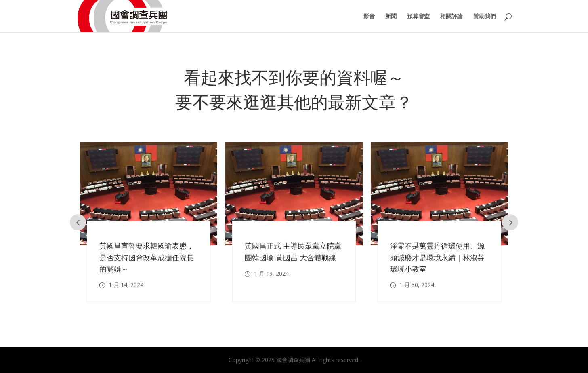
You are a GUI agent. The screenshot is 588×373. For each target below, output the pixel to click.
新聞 (391, 17)
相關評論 (451, 17)
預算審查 (418, 17)
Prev (78, 222)
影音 (369, 17)
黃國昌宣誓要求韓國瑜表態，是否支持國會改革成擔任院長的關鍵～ (147, 257)
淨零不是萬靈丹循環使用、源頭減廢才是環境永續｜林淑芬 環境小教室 (437, 257)
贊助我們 (485, 17)
